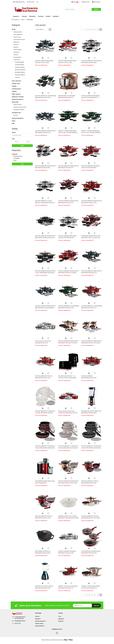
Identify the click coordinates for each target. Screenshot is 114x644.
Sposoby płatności (40, 626)
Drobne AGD (16, 102)
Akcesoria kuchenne (18, 99)
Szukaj (22, 146)
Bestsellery (32, 16)
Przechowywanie (17, 89)
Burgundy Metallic (19, 62)
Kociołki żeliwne (17, 57)
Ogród (13, 121)
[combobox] (43, 29)
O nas (60, 616)
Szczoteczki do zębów (19, 110)
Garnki (14, 29)
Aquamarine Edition (20, 67)
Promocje (41, 16)
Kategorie (16, 16)
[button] (38, 613)
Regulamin (38, 619)
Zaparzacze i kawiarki (18, 97)
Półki (13, 123)
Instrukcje (56, 16)
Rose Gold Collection (20, 75)
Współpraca (61, 619)
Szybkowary (16, 42)
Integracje (61, 621)
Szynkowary (16, 52)
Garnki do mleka (17, 50)
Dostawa (37, 616)
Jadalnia (15, 91)
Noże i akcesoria (17, 81)
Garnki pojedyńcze (18, 34)
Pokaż (22, 164)
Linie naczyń (17, 60)
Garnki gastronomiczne (19, 39)
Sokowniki (16, 45)
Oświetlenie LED (17, 113)
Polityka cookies (39, 624)
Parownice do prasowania (20, 107)
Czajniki (14, 86)
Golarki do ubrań (18, 105)
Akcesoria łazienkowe (18, 118)
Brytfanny (16, 47)
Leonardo (17, 77)
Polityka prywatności (40, 621)
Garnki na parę (17, 37)
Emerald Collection (20, 65)
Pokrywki (16, 55)
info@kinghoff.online (20, 621)
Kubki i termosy (16, 94)
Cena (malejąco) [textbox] (40, 29)
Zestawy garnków (18, 32)
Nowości (25, 16)
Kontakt (48, 16)
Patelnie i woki (16, 84)
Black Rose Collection (20, 70)
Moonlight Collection (20, 72)
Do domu (16, 115)
